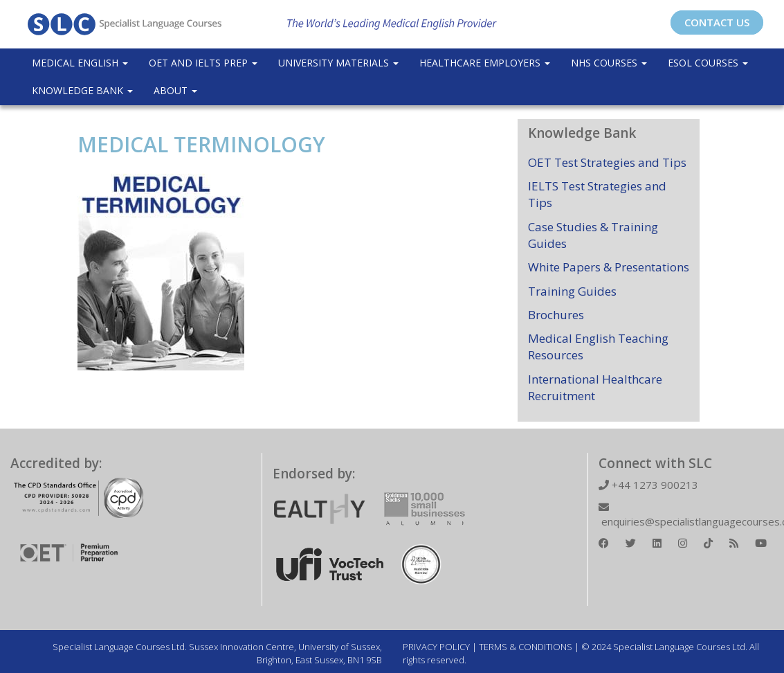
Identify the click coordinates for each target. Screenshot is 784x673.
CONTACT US (717, 22)
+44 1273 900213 (648, 485)
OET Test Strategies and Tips (607, 162)
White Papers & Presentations (609, 267)
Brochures (556, 315)
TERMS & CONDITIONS (526, 647)
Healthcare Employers (485, 63)
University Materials (338, 63)
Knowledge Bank (82, 90)
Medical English (80, 63)
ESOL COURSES (708, 63)
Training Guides (572, 291)
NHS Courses (609, 63)
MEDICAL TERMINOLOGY (201, 144)
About (175, 90)
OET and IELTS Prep (203, 63)
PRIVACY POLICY (436, 647)
